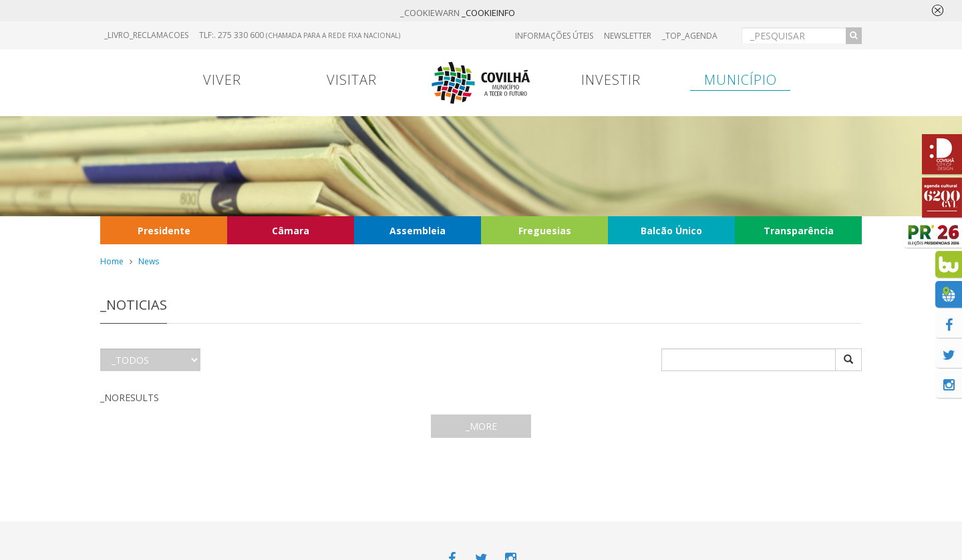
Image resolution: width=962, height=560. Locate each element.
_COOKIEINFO (488, 13)
